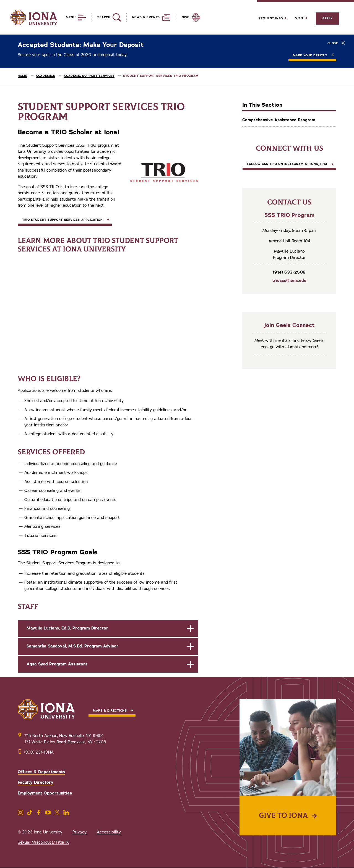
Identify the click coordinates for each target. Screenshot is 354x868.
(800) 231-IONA (39, 752)
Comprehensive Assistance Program (279, 120)
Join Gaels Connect (289, 325)
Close (336, 43)
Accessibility (109, 832)
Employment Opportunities (45, 793)
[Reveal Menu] (72, 17)
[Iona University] (34, 17)
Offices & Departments (41, 772)
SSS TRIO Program (289, 215)
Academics (45, 76)
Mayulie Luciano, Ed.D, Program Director (67, 628)
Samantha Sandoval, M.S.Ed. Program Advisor (72, 646)
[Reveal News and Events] (148, 17)
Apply (327, 18)
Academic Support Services (89, 76)
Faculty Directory (36, 782)
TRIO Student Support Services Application (63, 220)
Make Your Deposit (310, 55)
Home (22, 76)
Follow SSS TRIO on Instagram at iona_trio (287, 164)
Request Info (273, 18)
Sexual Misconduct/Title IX (43, 842)
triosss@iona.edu (289, 280)
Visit (301, 18)
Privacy (80, 832)
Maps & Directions (110, 711)
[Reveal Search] (106, 17)
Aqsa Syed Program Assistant (57, 664)
